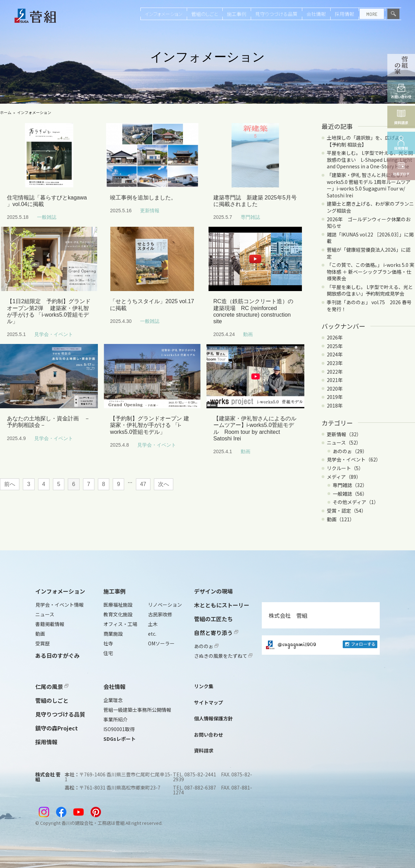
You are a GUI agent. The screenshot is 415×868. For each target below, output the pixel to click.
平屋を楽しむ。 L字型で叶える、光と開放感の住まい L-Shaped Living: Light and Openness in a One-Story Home (370, 160)
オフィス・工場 (120, 624)
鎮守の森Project (57, 728)
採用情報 (344, 14)
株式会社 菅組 (288, 615)
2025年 (335, 346)
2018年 (335, 405)
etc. (152, 634)
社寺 (108, 643)
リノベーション (165, 605)
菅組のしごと (205, 14)
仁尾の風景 (52, 687)
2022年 (335, 372)
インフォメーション (164, 14)
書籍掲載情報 (50, 624)
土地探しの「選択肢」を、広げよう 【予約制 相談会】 (368, 141)
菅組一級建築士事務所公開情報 (137, 710)
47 (143, 484)
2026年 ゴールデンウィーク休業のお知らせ (369, 223)
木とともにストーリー (222, 605)
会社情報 (316, 14)
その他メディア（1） (356, 502)
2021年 (335, 380)
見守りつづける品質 (276, 14)
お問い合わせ (209, 735)
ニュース (45, 614)
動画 (40, 634)
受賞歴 (43, 643)
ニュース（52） (344, 442)
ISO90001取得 (119, 729)
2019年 (335, 397)
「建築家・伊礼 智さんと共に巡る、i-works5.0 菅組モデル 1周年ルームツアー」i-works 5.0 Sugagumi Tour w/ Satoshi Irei (369, 185)
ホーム (6, 112)
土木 (153, 624)
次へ (164, 484)
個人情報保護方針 (213, 718)
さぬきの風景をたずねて (223, 656)
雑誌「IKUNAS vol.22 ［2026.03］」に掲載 (370, 238)
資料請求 (204, 750)
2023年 (335, 363)
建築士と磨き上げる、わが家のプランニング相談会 (370, 207)
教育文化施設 (118, 614)
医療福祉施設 (118, 605)
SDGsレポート (119, 739)
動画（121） (341, 519)
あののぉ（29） (350, 451)
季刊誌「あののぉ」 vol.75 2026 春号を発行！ (369, 306)
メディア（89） (344, 477)
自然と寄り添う (216, 633)
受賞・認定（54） (347, 511)
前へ (10, 484)
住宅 (108, 653)
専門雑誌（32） (350, 485)
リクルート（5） (345, 468)
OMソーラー (161, 643)
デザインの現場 (213, 591)
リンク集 (204, 686)
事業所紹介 (116, 719)
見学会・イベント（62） (354, 459)
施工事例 (237, 14)
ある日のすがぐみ (57, 655)
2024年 (335, 354)
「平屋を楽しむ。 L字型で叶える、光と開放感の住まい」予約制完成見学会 (370, 290)
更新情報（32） (344, 434)
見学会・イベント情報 (59, 605)
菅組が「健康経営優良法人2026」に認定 (369, 253)
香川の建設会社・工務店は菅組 (93, 823)
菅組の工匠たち (213, 619)
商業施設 (113, 634)
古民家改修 (160, 614)
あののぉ (206, 646)
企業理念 (113, 700)
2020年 (335, 389)
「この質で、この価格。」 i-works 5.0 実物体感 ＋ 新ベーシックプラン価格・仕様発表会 (371, 272)
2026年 (335, 337)
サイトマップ (209, 702)
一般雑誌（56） (350, 494)
